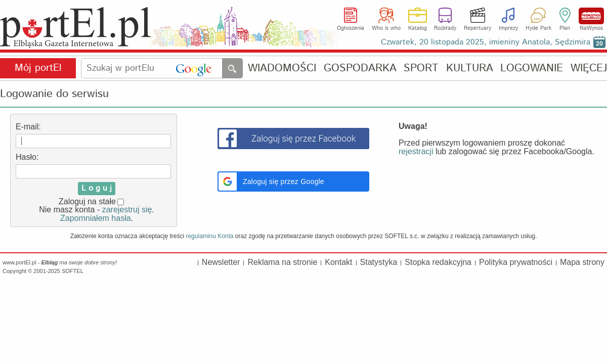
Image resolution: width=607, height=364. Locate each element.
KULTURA (470, 69)
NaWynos (591, 16)
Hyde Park (538, 28)
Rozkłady (445, 28)
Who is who (386, 28)
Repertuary (478, 28)
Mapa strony (582, 262)
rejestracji (416, 151)
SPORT (421, 69)
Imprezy (508, 28)
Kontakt (338, 262)
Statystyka (379, 262)
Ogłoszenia (351, 28)
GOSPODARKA (360, 69)
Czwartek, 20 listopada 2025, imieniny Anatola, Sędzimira (486, 42)
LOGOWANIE (532, 69)
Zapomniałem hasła (96, 218)
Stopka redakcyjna (438, 262)
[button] (293, 181)
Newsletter (221, 262)
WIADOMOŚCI (282, 69)
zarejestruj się (127, 210)
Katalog (418, 28)
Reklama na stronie (282, 262)
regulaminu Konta (209, 236)
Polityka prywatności (516, 262)
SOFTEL (73, 271)
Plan (565, 28)
